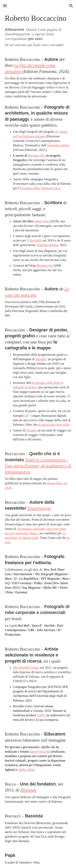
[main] (38, 440)
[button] (5, 6)
